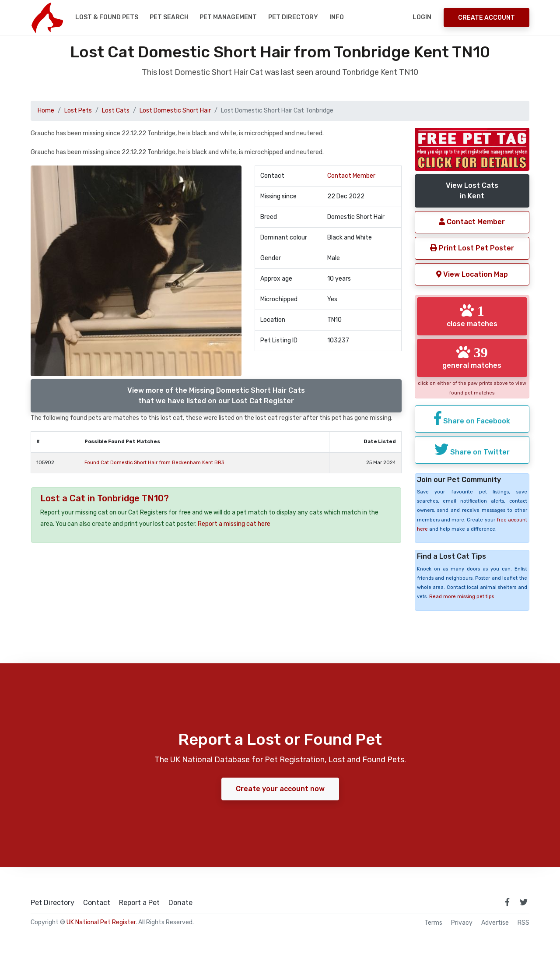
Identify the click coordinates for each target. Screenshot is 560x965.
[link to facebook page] (507, 902)
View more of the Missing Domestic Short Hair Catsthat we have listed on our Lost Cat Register (216, 396)
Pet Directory (293, 17)
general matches (472, 357)
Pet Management (228, 17)
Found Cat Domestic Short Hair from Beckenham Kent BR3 (154, 463)
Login (422, 17)
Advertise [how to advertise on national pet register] (495, 923)
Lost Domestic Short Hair (175, 111)
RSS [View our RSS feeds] (523, 923)
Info (337, 17)
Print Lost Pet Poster (472, 248)
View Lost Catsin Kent (472, 191)
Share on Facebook (472, 418)
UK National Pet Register (101, 922)
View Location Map (472, 274)
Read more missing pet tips (462, 597)
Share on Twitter (472, 449)
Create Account (486, 18)
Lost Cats (116, 111)
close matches (472, 316)
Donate (180, 903)
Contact (97, 903)
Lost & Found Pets (107, 17)
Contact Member (351, 176)
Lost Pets (78, 111)
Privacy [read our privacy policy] (462, 923)
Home (46, 111)
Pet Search (169, 17)
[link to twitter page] (524, 902)
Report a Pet (139, 903)
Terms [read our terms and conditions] (433, 923)
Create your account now (280, 789)
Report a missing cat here (234, 524)
